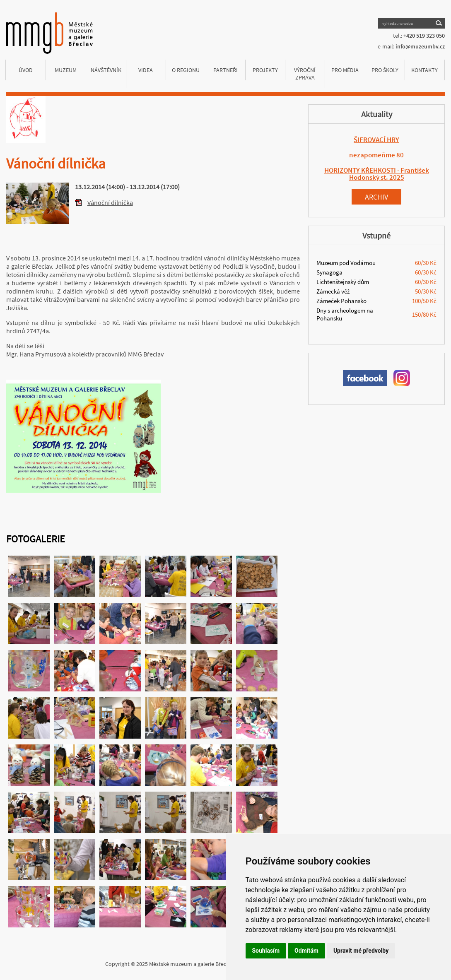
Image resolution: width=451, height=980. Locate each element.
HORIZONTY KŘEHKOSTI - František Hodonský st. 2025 (377, 174)
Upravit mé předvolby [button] (361, 951)
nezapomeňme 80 (376, 155)
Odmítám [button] (306, 951)
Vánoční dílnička (110, 202)
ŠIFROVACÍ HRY (376, 140)
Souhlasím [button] (266, 951)
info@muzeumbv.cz (420, 46)
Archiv (376, 197)
